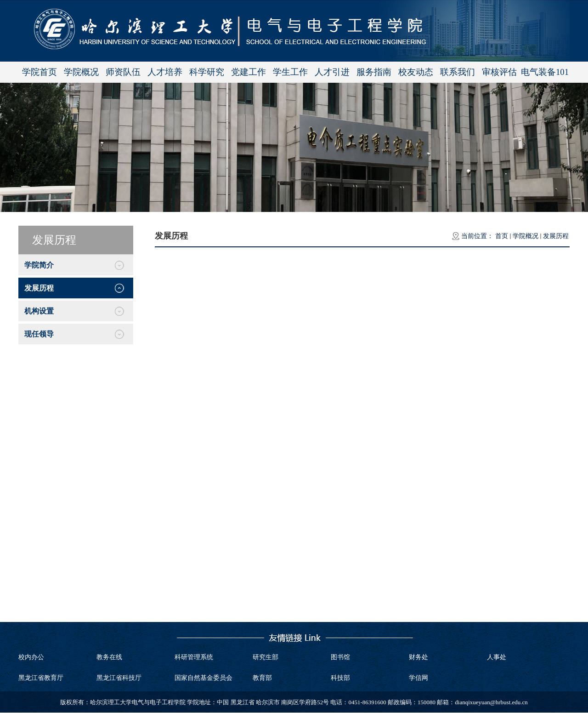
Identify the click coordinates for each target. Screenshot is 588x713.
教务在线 (109, 657)
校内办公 (31, 657)
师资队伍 (123, 72)
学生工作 (290, 72)
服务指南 (374, 72)
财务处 (418, 657)
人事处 (497, 657)
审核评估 (499, 72)
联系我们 (458, 72)
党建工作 (249, 72)
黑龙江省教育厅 (41, 678)
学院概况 (81, 72)
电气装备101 (545, 72)
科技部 (340, 678)
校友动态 (416, 72)
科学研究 (207, 72)
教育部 (262, 678)
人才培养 (165, 72)
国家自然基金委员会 (204, 678)
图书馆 (340, 657)
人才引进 (332, 72)
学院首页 (40, 72)
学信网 (418, 678)
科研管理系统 (194, 657)
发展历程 (556, 236)
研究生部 (266, 657)
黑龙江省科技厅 (119, 678)
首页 (502, 236)
